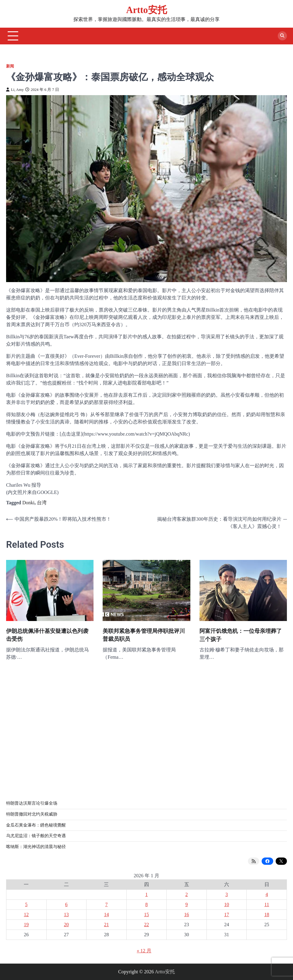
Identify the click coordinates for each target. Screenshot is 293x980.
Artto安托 (146, 10)
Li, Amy (15, 90)
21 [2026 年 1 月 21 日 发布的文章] (106, 925)
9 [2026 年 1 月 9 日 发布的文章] (187, 904)
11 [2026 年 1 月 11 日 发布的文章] (267, 904)
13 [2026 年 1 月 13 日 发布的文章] (66, 914)
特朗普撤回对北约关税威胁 (32, 814)
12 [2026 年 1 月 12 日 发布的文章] (26, 914)
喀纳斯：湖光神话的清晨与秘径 (36, 847)
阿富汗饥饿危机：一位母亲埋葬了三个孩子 (241, 635)
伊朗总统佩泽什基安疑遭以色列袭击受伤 (47, 635)
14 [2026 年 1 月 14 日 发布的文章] (106, 914)
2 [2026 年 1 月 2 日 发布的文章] (187, 894)
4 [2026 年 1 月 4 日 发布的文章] (267, 894)
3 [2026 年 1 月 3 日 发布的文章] (227, 894)
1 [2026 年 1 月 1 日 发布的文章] (146, 894)
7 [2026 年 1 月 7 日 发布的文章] (106, 904)
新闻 (10, 66)
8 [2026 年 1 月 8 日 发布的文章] (146, 904)
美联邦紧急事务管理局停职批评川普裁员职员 (144, 635)
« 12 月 (144, 951)
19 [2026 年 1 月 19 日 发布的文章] (26, 925)
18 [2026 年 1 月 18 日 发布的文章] (267, 914)
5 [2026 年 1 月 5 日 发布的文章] (26, 904)
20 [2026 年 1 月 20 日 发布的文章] (66, 925)
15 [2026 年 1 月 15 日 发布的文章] (146, 914)
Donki (28, 503)
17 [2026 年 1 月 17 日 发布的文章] (227, 914)
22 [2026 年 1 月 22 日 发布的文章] (146, 925)
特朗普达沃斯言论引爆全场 (32, 803)
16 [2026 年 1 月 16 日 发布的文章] (187, 914)
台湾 (42, 503)
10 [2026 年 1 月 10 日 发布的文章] (227, 904)
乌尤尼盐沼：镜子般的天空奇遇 (36, 836)
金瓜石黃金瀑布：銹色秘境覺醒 (36, 825)
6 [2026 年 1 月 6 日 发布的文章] (66, 904)
